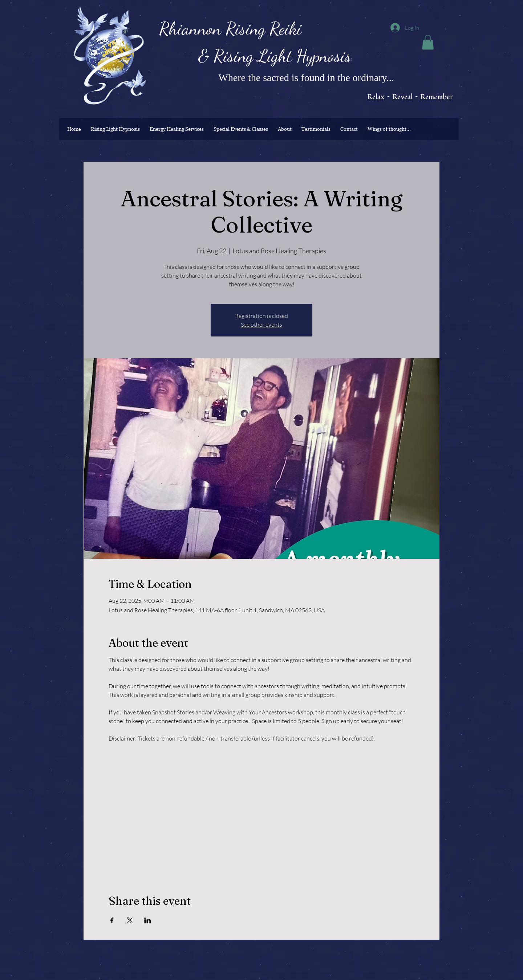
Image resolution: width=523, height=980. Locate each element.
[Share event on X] (130, 920)
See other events (261, 324)
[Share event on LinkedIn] (148, 920)
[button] (428, 42)
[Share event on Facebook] (112, 920)
